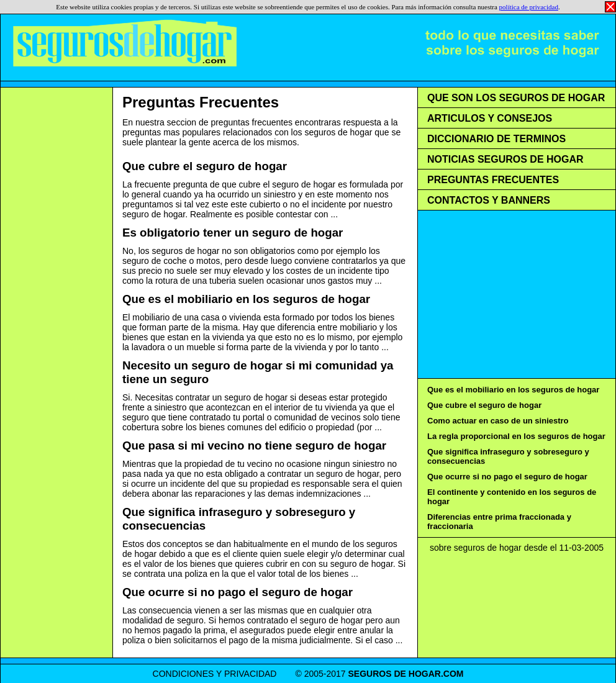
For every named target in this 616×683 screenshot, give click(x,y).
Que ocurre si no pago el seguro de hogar (238, 592)
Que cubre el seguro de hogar (205, 166)
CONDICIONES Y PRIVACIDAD (215, 674)
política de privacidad (529, 7)
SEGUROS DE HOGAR (395, 674)
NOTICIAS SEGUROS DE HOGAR (505, 159)
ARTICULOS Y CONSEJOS (490, 118)
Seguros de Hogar (125, 43)
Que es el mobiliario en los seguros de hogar (246, 299)
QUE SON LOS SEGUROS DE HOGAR (516, 98)
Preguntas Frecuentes (201, 102)
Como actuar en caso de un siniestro (498, 421)
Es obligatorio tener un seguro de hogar (233, 233)
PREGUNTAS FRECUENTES (493, 180)
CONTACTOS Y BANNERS (489, 200)
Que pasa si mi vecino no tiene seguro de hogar (254, 446)
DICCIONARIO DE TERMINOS (496, 139)
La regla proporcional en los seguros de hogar (516, 436)
